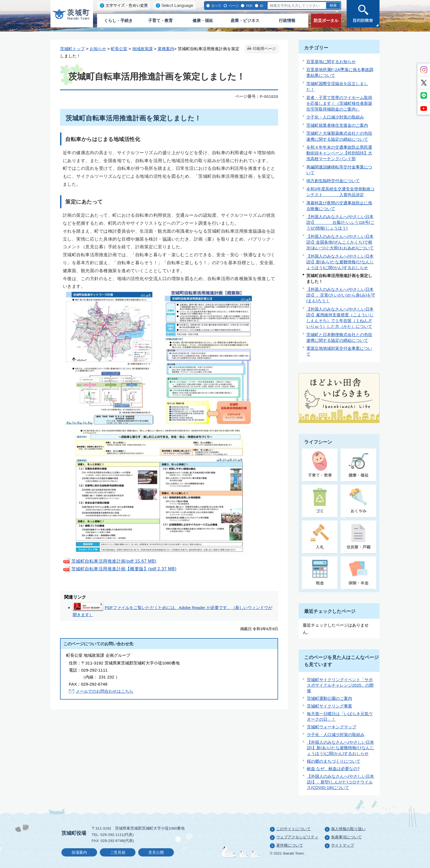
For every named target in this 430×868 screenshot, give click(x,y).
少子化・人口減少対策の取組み (335, 117)
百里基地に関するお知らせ (331, 62)
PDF (249, 6)
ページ (233, 6)
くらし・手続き (118, 20)
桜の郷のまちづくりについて (334, 761)
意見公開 (156, 852)
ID (261, 6)
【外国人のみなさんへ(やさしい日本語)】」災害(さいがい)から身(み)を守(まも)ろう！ (341, 295)
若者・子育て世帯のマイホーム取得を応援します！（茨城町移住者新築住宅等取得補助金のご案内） (339, 103)
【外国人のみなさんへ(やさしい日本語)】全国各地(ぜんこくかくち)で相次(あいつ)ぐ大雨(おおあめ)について (340, 242)
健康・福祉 (203, 20)
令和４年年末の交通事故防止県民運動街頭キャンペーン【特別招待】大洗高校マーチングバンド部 (339, 153)
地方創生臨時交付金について (333, 181)
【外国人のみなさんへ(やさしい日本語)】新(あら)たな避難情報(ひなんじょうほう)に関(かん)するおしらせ (340, 262)
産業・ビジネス (245, 20)
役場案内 (79, 852)
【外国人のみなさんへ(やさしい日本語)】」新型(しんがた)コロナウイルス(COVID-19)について (340, 782)
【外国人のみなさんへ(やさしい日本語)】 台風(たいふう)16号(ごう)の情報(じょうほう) (340, 222)
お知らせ (98, 49)
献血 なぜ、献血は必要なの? (333, 769)
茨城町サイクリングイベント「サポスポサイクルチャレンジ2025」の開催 (340, 685)
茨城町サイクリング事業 (329, 706)
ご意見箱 (118, 852)
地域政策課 (142, 49)
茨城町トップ (72, 49)
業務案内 (166, 49)
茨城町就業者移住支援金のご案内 (337, 125)
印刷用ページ (264, 49)
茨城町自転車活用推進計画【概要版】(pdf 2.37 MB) (120, 569)
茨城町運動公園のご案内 (329, 698)
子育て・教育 (160, 20)
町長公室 (119, 49)
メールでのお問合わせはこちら (104, 691)
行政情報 (287, 20)
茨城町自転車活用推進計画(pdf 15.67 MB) (110, 561)
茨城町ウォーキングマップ (332, 727)
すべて (216, 6)
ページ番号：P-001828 (257, 96)
